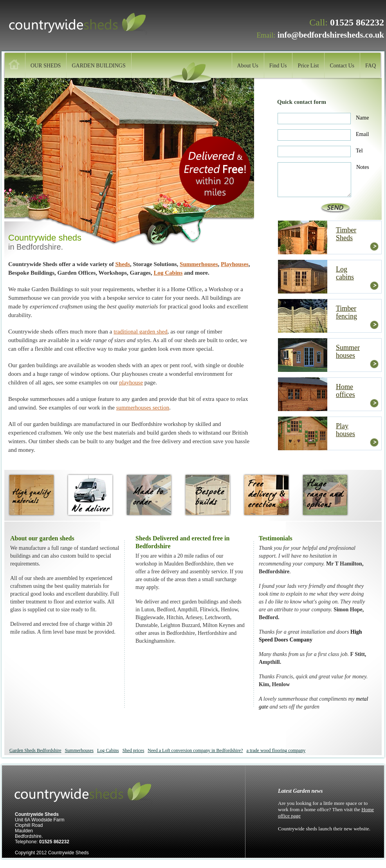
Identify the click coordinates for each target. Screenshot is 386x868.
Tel (359, 151)
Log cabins (345, 273)
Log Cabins (168, 273)
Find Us (278, 66)
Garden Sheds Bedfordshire (35, 750)
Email (362, 134)
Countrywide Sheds (69, 853)
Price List (308, 66)
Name (362, 118)
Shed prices (133, 750)
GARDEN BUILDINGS (98, 66)
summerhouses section (143, 408)
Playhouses (235, 264)
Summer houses (348, 352)
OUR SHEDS (46, 66)
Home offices (345, 391)
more (374, 246)
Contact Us (342, 66)
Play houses (345, 430)
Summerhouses (199, 264)
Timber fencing (346, 312)
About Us (248, 66)
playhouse (131, 382)
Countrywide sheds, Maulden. (90, 794)
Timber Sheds (346, 234)
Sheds (123, 264)
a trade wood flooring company (276, 750)
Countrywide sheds (85, 25)
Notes (363, 167)
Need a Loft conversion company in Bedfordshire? (195, 750)
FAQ (371, 66)
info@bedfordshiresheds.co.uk (331, 35)
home (14, 64)
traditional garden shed (140, 332)
